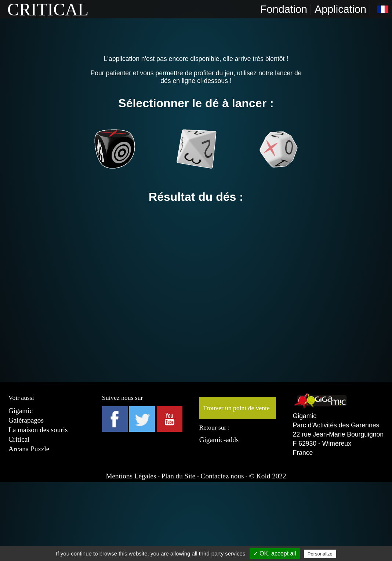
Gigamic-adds (219, 440)
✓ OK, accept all (275, 553)
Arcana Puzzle (29, 449)
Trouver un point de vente (236, 408)
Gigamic (21, 411)
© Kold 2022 (268, 476)
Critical (19, 439)
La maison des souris (38, 430)
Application (340, 9)
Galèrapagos (26, 420)
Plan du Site (179, 476)
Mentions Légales (131, 476)
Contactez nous (222, 476)
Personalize (320, 554)
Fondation (284, 9)
